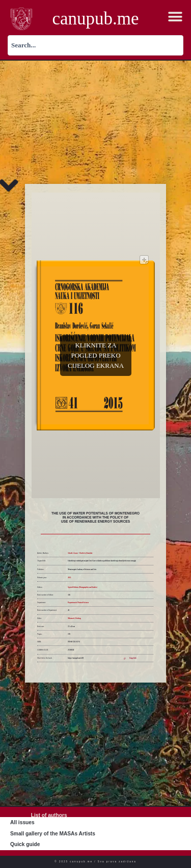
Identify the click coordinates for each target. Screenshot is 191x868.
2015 (69, 578)
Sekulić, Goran (73, 553)
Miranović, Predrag (74, 618)
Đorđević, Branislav (86, 553)
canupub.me (95, 19)
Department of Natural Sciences (78, 603)
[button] (175, 17)
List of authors (49, 815)
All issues (22, 822)
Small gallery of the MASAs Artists (53, 834)
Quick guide (25, 844)
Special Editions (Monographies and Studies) (83, 587)
